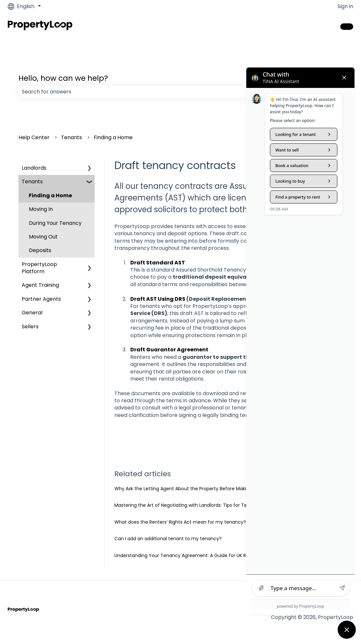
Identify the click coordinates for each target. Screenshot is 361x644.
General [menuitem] (32, 313)
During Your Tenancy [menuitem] (55, 223)
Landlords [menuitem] (34, 168)
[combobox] (174, 92)
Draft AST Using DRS (158, 299)
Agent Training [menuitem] (40, 285)
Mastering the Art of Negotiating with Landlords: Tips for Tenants (187, 505)
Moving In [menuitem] (41, 209)
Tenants (71, 137)
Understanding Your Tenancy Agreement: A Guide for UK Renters (187, 555)
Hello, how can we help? (63, 78)
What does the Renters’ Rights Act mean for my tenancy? (180, 522)
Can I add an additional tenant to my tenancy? (168, 539)
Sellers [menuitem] (30, 327)
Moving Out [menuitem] (43, 237)
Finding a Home (113, 137)
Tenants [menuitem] (32, 182)
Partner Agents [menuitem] (41, 299)
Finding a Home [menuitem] (50, 195)
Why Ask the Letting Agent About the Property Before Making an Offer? (195, 489)
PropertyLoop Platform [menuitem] (39, 268)
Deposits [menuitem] (40, 250)
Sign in (345, 6)
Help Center (34, 137)
